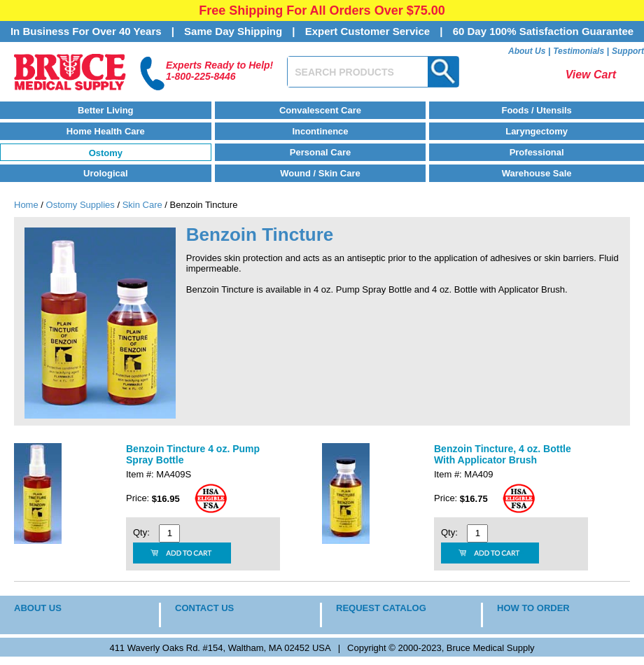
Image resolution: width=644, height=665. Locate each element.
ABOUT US (38, 608)
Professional (537, 152)
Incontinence (320, 131)
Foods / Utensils (536, 110)
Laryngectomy (537, 131)
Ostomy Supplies (80, 205)
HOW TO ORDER (533, 608)
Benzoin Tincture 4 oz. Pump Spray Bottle (193, 454)
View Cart (591, 75)
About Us (527, 51)
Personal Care (320, 152)
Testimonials (579, 51)
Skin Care (142, 205)
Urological (106, 173)
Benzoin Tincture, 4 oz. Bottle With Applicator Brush (503, 454)
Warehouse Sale (537, 173)
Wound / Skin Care (320, 173)
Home (26, 205)
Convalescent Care (320, 110)
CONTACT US (204, 608)
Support (628, 51)
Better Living (105, 110)
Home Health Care (106, 131)
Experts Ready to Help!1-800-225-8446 (219, 71)
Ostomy (106, 153)
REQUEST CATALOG (381, 608)
